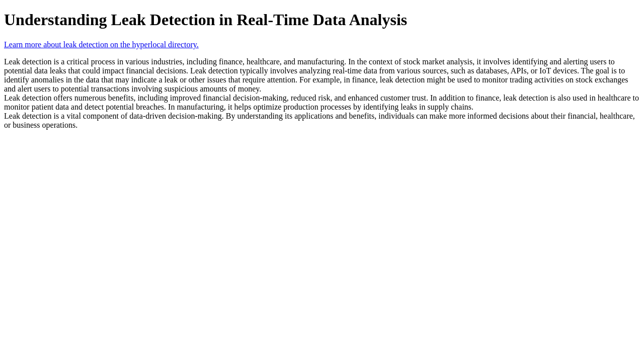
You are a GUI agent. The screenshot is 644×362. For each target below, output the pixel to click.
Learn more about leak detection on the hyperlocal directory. (101, 44)
